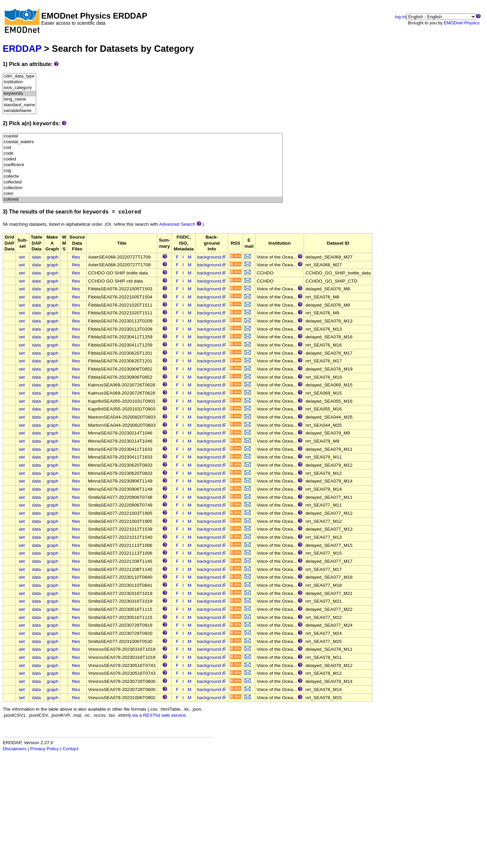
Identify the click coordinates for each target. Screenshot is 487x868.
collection (143, 188)
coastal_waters (143, 142)
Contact (71, 749)
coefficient (143, 165)
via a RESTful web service (159, 715)
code (143, 153)
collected (143, 182)
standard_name (19, 105)
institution (19, 82)
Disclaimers (15, 749)
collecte (143, 176)
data (36, 257)
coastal (143, 136)
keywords (19, 94)
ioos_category (19, 88)
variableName (19, 111)
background (212, 257)
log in (400, 17)
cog (143, 171)
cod (143, 148)
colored (143, 199)
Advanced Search (177, 224)
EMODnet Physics (461, 23)
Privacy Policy (44, 749)
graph (53, 257)
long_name (19, 99)
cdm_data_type (19, 76)
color (143, 194)
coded (143, 159)
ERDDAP (22, 49)
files (76, 257)
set (22, 257)
